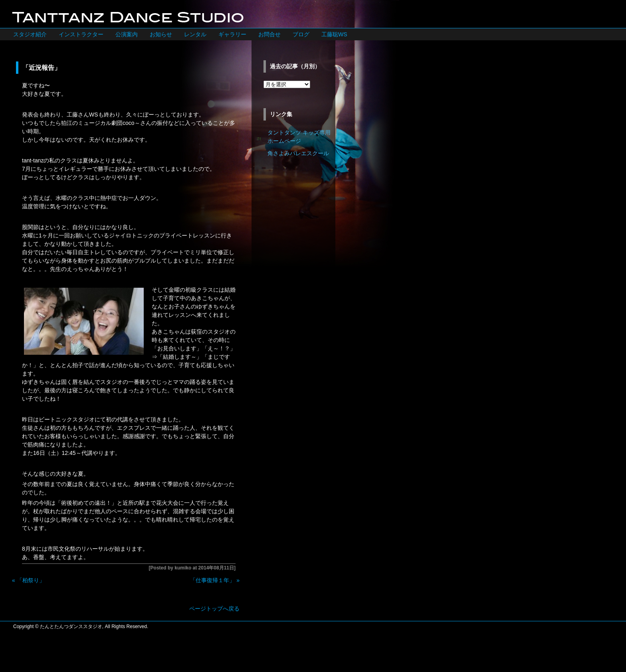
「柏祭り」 (31, 580)
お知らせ (161, 34)
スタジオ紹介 (30, 34)
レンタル (195, 34)
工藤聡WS (334, 34)
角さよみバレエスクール (298, 153)
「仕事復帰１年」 (212, 580)
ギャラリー (232, 34)
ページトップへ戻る (214, 609)
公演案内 (127, 34)
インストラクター (81, 34)
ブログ (301, 34)
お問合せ (269, 34)
